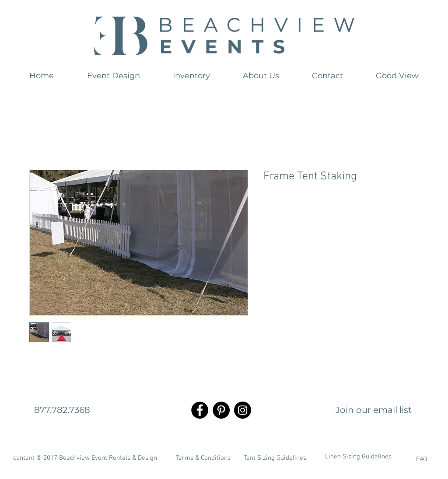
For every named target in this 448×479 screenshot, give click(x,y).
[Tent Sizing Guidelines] (275, 458)
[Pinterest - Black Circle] (221, 410)
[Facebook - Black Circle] (200, 410)
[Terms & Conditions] (203, 458)
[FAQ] (399, 460)
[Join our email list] (374, 410)
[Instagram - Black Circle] (243, 410)
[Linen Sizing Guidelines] (358, 457)
